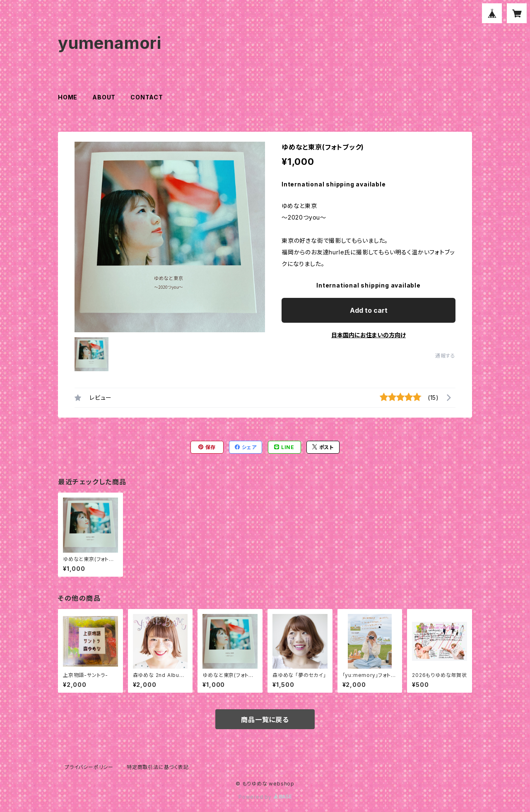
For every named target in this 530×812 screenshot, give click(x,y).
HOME (68, 97)
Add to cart (369, 310)
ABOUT (104, 97)
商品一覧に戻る (265, 720)
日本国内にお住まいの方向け (369, 335)
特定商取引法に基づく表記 (158, 767)
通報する (445, 356)
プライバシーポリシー (89, 767)
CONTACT (147, 97)
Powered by (265, 797)
